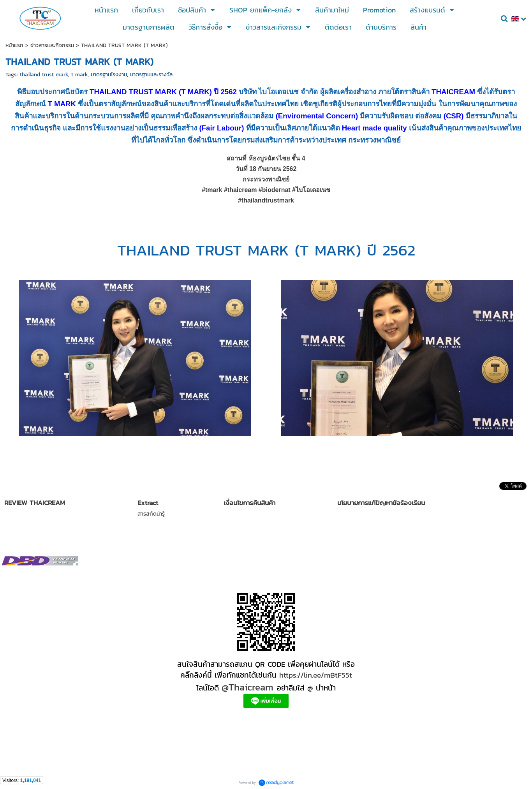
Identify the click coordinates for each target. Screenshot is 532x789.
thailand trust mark (44, 75)
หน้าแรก (14, 45)
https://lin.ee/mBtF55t (316, 675)
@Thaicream (248, 687)
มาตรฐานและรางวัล (151, 75)
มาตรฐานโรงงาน (109, 75)
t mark (79, 75)
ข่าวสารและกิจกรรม (52, 45)
